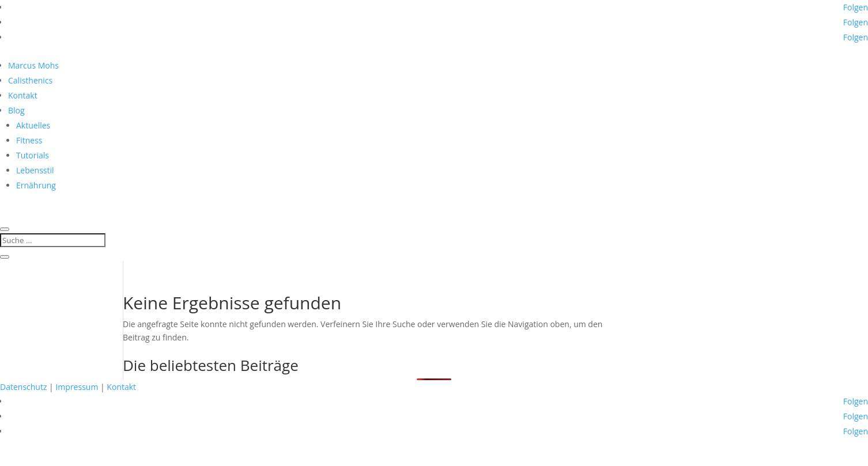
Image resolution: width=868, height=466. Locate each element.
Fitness (29, 140)
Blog (16, 110)
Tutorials (33, 155)
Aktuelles (33, 125)
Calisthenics (30, 80)
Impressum (77, 387)
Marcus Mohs (33, 65)
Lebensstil (35, 170)
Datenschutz (23, 387)
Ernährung (36, 185)
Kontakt (23, 95)
